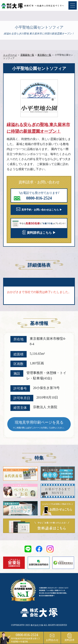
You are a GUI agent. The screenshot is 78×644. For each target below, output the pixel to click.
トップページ (10, 55)
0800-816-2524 (27, 635)
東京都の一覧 (44, 55)
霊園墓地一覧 (27, 55)
